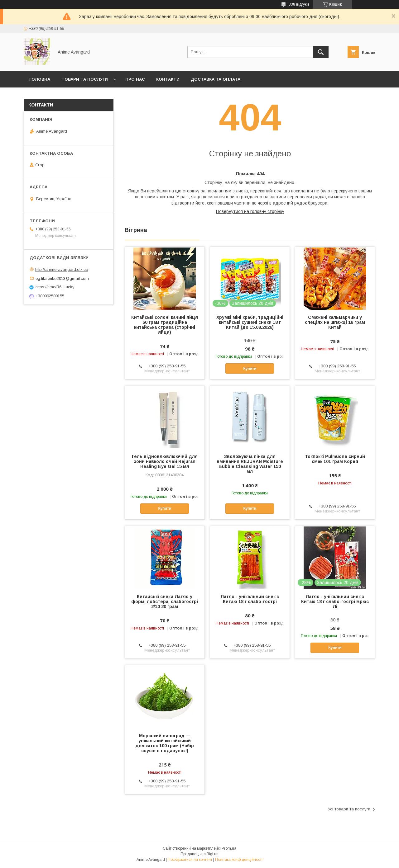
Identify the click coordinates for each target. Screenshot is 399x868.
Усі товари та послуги (349, 809)
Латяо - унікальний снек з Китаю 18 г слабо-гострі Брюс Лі (335, 601)
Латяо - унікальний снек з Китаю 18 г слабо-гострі (250, 599)
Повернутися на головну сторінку (250, 211)
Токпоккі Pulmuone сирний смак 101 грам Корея (335, 459)
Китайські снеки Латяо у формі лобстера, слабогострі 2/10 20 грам (165, 601)
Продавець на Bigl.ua (199, 854)
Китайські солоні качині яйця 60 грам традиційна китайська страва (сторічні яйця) (165, 325)
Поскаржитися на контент (190, 860)
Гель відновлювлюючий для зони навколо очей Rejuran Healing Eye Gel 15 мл (165, 461)
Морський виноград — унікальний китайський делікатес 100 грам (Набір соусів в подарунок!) (165, 743)
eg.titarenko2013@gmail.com (62, 278)
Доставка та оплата (216, 79)
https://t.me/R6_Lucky (55, 287)
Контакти (168, 79)
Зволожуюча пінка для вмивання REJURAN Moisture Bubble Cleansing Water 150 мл (250, 464)
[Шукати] (321, 52)
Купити (250, 369)
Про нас (135, 79)
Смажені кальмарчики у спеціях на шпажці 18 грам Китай (335, 322)
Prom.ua (229, 848)
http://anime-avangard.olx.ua (62, 269)
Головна (40, 79)
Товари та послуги (85, 79)
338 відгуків (299, 4)
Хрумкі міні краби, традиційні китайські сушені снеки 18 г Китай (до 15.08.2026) (250, 322)
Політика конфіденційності (239, 860)
